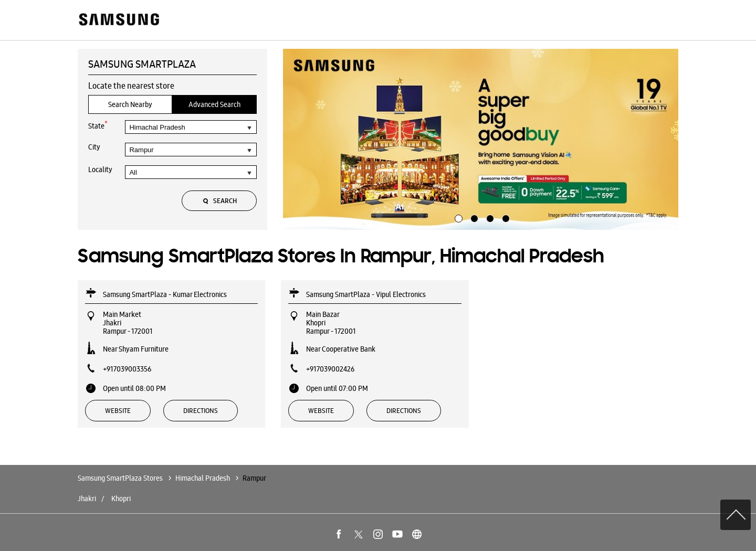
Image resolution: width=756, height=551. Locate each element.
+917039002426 (330, 369)
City (94, 147)
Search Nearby (130, 104)
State (98, 125)
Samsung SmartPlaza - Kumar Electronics (165, 294)
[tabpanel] (481, 140)
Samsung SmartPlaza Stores (121, 478)
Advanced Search (214, 104)
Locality (100, 169)
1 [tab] (457, 217)
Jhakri (87, 499)
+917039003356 (127, 369)
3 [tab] (489, 217)
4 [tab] (505, 217)
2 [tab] (473, 217)
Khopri (121, 499)
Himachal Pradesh (203, 478)
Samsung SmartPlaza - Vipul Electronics (366, 294)
